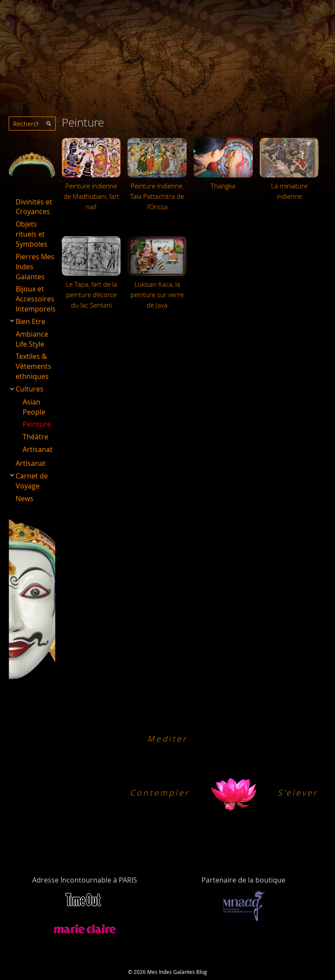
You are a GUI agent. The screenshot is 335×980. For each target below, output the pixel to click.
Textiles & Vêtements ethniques (33, 366)
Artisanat (38, 449)
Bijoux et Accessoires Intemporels (36, 299)
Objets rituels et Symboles (32, 234)
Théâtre (35, 437)
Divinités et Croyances (34, 207)
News (25, 498)
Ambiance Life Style (32, 339)
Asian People (34, 407)
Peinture (37, 424)
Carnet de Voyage (32, 481)
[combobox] (32, 124)
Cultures (30, 389)
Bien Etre (30, 321)
